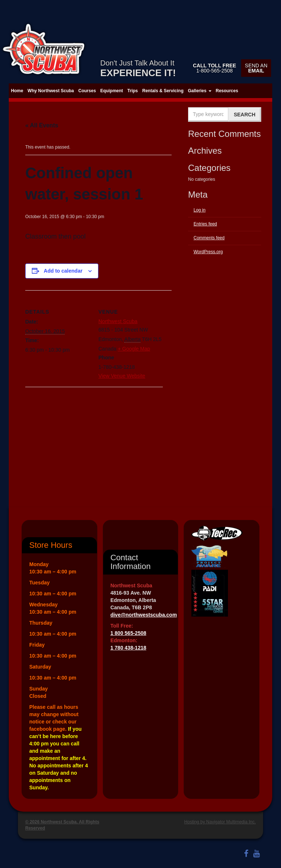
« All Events (42, 125)
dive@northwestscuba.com (144, 615)
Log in (200, 210)
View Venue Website (122, 376)
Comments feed (209, 238)
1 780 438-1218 (128, 648)
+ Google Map (134, 349)
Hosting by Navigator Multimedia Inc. (220, 822)
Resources (227, 91)
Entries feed (205, 224)
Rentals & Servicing (163, 91)
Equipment (112, 91)
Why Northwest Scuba (51, 91)
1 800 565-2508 (128, 633)
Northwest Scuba (118, 321)
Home (17, 91)
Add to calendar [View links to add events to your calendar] (63, 271)
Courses (87, 91)
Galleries (199, 91)
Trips (133, 91)
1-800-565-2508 (214, 68)
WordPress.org (208, 252)
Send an (256, 68)
